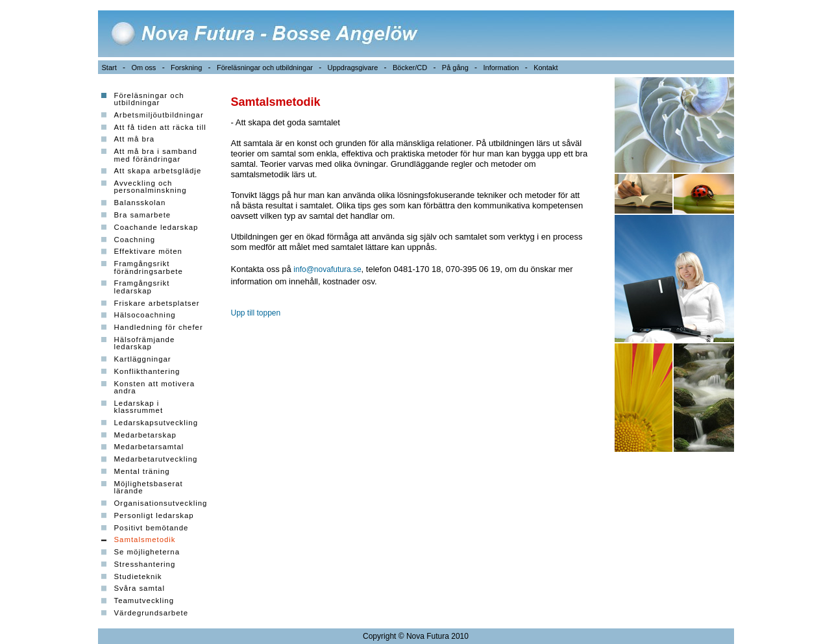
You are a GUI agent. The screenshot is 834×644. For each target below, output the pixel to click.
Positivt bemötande (152, 528)
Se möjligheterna (147, 552)
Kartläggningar (143, 359)
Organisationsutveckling (161, 503)
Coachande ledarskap (156, 227)
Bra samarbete (143, 215)
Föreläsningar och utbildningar (265, 68)
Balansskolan (140, 203)
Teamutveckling (144, 601)
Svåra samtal (140, 588)
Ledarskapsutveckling (156, 423)
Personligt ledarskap (154, 515)
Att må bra (135, 139)
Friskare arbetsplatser (157, 303)
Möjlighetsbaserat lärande (149, 487)
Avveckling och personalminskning (151, 187)
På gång (455, 68)
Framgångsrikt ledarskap (142, 287)
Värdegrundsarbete (152, 613)
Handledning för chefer (159, 327)
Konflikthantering (147, 371)
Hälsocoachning (145, 315)
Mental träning (142, 471)
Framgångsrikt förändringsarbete (149, 267)
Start (109, 68)
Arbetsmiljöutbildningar (159, 115)
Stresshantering (145, 564)
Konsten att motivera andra (154, 387)
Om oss (143, 68)
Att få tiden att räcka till (160, 127)
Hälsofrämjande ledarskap (145, 343)
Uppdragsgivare (353, 68)
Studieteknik (138, 576)
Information (501, 68)
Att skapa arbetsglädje (158, 171)
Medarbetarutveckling (156, 459)
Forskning (186, 68)
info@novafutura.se (327, 269)
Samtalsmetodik (145, 539)
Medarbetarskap (145, 435)
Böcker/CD (410, 68)
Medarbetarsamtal (149, 447)
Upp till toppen (256, 313)
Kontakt (546, 68)
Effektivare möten (148, 251)
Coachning (135, 240)
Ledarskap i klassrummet (139, 407)
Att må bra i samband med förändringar (156, 155)
